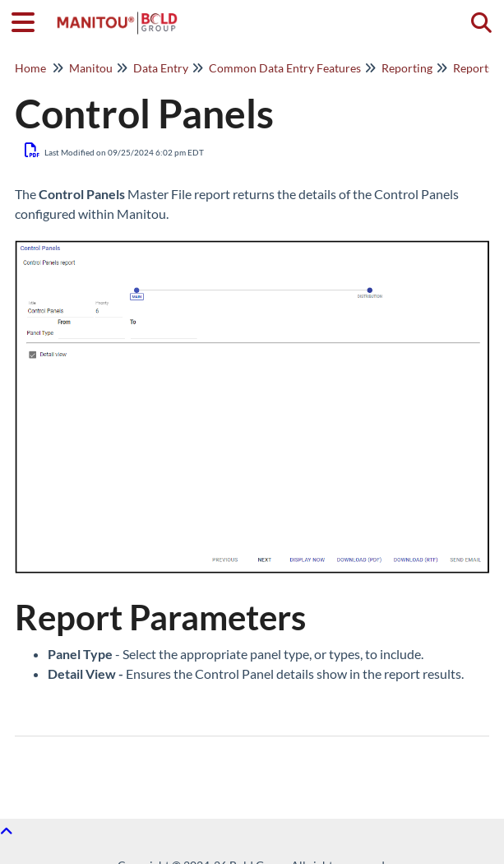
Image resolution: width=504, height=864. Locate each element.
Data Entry (161, 68)
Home (30, 68)
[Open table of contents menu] (29, 20)
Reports (473, 68)
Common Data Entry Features (285, 68)
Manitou (91, 68)
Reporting (407, 68)
